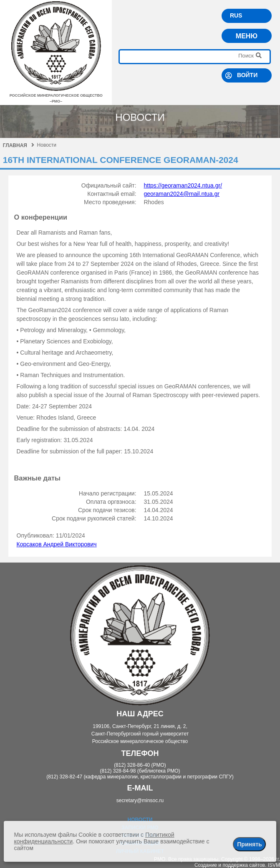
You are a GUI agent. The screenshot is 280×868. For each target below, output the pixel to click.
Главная (19, 145)
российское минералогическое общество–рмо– (56, 95)
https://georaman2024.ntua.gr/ (183, 185)
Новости (140, 820)
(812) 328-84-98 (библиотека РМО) (140, 771)
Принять (249, 844)
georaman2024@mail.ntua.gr (182, 194)
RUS (236, 15)
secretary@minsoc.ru (140, 800)
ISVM (274, 865)
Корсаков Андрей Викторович (57, 544)
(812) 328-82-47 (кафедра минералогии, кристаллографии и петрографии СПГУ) (140, 777)
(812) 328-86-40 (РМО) (140, 765)
